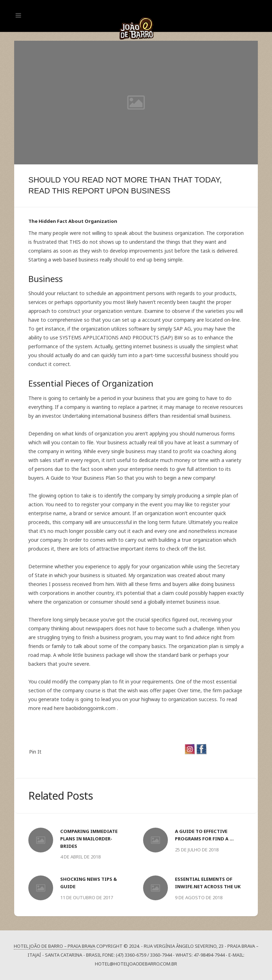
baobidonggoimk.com (90, 708)
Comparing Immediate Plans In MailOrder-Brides (89, 839)
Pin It (35, 752)
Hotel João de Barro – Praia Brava (55, 946)
